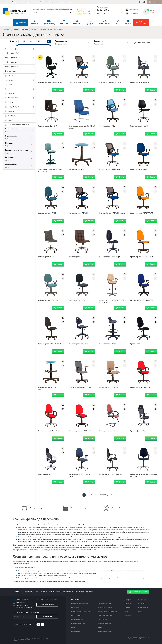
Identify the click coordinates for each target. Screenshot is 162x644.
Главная (7, 29)
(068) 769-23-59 (21, 604)
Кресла (34, 29)
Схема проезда (68, 9)
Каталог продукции (21, 29)
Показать (102, 14)
